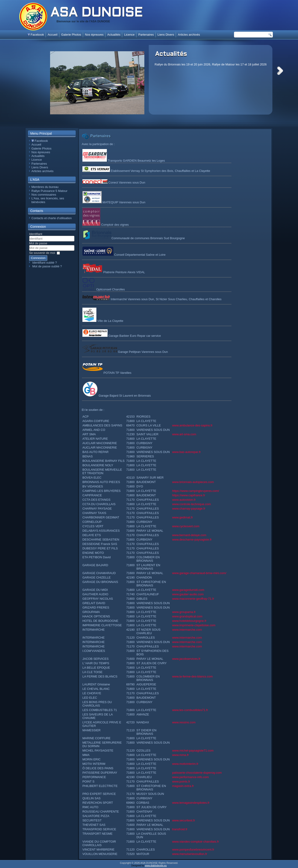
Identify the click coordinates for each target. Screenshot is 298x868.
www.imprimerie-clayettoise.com (194, 625)
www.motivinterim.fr (185, 764)
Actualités (171, 54)
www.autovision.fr (184, 500)
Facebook (36, 35)
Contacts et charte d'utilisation (52, 218)
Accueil (53, 35)
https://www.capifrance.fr (189, 495)
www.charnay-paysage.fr (189, 509)
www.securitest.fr (183, 820)
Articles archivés (189, 35)
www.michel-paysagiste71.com (193, 751)
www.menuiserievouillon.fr (190, 854)
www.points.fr (181, 781)
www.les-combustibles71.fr (190, 710)
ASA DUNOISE (96, 13)
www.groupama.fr (184, 612)
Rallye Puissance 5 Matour (49, 191)
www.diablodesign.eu (156, 866)
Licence (129, 35)
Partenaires (146, 35)
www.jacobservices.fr (186, 659)
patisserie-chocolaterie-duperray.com (197, 773)
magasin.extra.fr (183, 786)
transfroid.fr (180, 829)
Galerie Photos (71, 35)
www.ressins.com (184, 722)
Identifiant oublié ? (45, 263)
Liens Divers (166, 35)
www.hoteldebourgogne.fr (189, 621)
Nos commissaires (44, 195)
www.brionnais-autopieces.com (193, 482)
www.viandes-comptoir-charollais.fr (195, 842)
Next (280, 71)
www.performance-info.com (190, 777)
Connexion (38, 258)
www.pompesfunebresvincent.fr (193, 849)
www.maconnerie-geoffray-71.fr (193, 599)
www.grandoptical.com (187, 616)
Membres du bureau (45, 187)
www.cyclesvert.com (186, 526)
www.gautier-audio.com (188, 594)
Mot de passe (38, 243)
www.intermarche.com (187, 630)
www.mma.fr (180, 755)
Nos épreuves (94, 35)
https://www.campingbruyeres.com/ (196, 491)
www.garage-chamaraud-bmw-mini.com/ (199, 573)
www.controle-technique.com (191, 504)
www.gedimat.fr (182, 517)
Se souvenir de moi (42, 253)
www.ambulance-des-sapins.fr (192, 425)
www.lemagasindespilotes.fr (191, 803)
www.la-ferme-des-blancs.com (192, 676)
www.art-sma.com (184, 434)
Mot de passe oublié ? (47, 266)
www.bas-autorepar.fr (186, 452)
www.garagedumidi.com (188, 590)
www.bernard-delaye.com (189, 535)
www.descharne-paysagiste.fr (192, 540)
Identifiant (36, 234)
